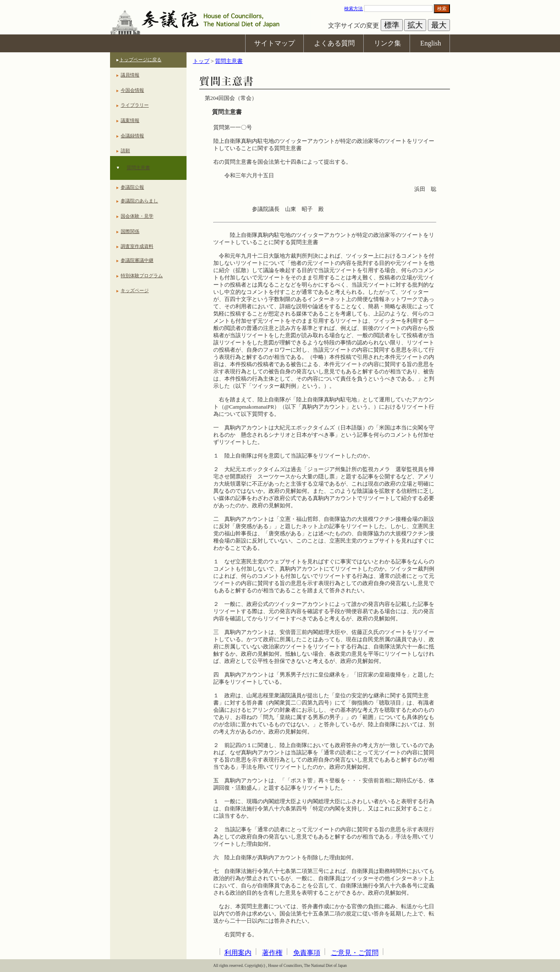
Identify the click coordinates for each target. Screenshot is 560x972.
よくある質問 (334, 43)
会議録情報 (132, 136)
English (431, 43)
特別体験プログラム (142, 276)
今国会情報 (132, 90)
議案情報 (130, 120)
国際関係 (130, 231)
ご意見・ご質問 (355, 953)
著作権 (272, 953)
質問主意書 (138, 168)
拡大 (415, 25)
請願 (125, 151)
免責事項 (307, 953)
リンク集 (387, 43)
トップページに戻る (140, 60)
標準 (392, 25)
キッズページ (135, 290)
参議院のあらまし (139, 201)
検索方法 (354, 9)
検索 (442, 9)
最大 (439, 25)
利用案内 (238, 953)
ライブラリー (135, 105)
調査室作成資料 (137, 246)
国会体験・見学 (137, 216)
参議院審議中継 (137, 260)
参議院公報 (132, 187)
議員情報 (130, 75)
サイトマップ (274, 43)
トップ (201, 61)
